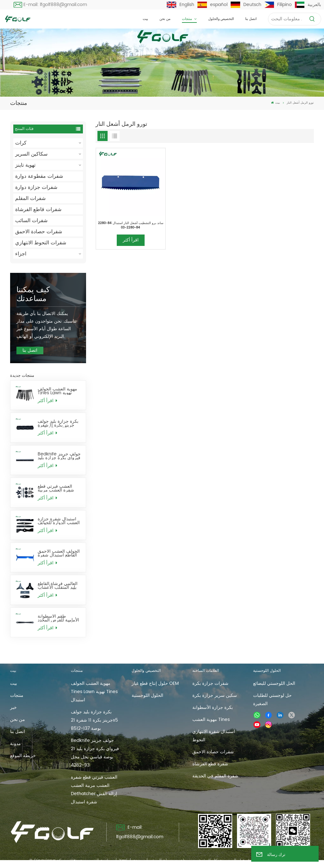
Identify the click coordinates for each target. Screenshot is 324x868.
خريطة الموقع (23, 756)
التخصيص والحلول (221, 19)
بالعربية (308, 5)
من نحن (165, 19)
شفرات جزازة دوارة (36, 187)
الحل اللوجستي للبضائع (274, 683)
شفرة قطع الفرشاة (210, 764)
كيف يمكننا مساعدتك (33, 294)
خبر (13, 707)
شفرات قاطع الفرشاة (38, 209)
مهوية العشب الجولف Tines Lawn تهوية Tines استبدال (57, 391)
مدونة (16, 744)
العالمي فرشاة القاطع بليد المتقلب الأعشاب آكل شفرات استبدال (58, 586)
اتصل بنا (251, 19)
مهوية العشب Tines (211, 720)
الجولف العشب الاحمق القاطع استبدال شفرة (59, 553)
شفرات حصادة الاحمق (39, 232)
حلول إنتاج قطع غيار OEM (155, 683)
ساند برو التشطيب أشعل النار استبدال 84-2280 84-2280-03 (131, 225)
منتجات (187, 19)
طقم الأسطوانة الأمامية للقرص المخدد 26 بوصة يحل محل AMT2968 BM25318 (58, 618)
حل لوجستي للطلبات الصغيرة (272, 700)
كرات (21, 143)
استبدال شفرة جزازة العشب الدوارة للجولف (59, 521)
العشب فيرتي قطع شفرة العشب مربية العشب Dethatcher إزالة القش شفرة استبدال (57, 488)
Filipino (278, 5)
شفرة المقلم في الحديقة (215, 776)
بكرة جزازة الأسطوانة (213, 707)
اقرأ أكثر (47, 401)
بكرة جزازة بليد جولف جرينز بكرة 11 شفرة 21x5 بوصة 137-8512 (58, 423)
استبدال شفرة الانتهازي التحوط (214, 736)
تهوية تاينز (25, 165)
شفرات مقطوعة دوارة (39, 176)
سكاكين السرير (31, 154)
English (181, 5)
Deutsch (246, 5)
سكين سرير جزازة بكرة (215, 695)
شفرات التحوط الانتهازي (41, 243)
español (212, 5)
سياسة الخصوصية (97, 861)
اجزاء (21, 254)
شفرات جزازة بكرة (210, 683)
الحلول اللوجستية (147, 695)
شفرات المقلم (30, 198)
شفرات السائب (31, 221)
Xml (123, 861)
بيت (145, 19)
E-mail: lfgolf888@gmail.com (50, 5)
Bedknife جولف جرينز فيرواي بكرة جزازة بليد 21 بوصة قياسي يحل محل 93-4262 (59, 456)
